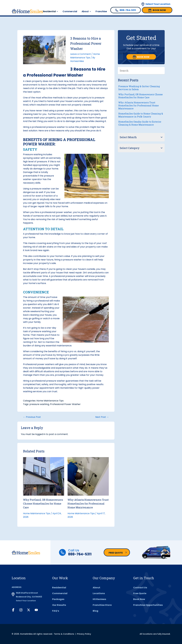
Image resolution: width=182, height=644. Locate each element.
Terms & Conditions (64, 634)
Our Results (59, 605)
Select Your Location (158, 4)
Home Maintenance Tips (50, 401)
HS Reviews (99, 599)
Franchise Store (102, 605)
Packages (58, 599)
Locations (99, 593)
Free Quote (116, 553)
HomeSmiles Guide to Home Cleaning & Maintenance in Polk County (141, 115)
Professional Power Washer (65, 404)
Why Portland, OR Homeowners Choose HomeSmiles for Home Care (43, 504)
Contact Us (140, 588)
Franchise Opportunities (148, 605)
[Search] (163, 71)
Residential (49, 11)
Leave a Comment (81, 54)
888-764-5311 (80, 554)
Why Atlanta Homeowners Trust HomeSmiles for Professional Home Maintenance (88, 504)
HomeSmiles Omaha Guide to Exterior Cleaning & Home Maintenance (140, 123)
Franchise (101, 11)
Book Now (139, 599)
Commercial (70, 11)
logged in (40, 434)
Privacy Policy (84, 634)
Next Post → (102, 417)
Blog (95, 611)
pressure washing (39, 404)
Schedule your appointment (39, 388)
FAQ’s (56, 611)
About (85, 11)
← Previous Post (32, 417)
